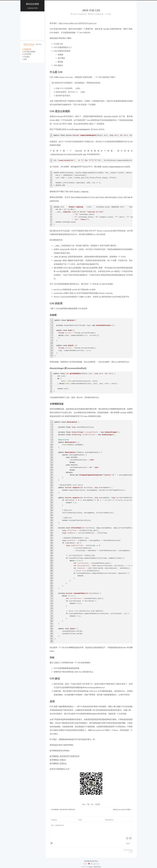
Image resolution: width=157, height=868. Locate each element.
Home (25, 15)
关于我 (26, 36)
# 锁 (88, 802)
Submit (128, 842)
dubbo (25, 26)
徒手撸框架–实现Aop (58, 761)
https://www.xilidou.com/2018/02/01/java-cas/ (78, 23)
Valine (131, 848)
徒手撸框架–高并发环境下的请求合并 (65, 754)
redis (25, 22)
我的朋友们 (27, 33)
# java (84, 802)
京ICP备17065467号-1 (91, 859)
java (25, 18)
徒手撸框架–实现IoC (58, 758)
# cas (92, 802)
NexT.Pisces (97, 865)
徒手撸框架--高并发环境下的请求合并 (63, 808)
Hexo (90, 865)
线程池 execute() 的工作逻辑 (123, 808)
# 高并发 (98, 802)
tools (25, 29)
